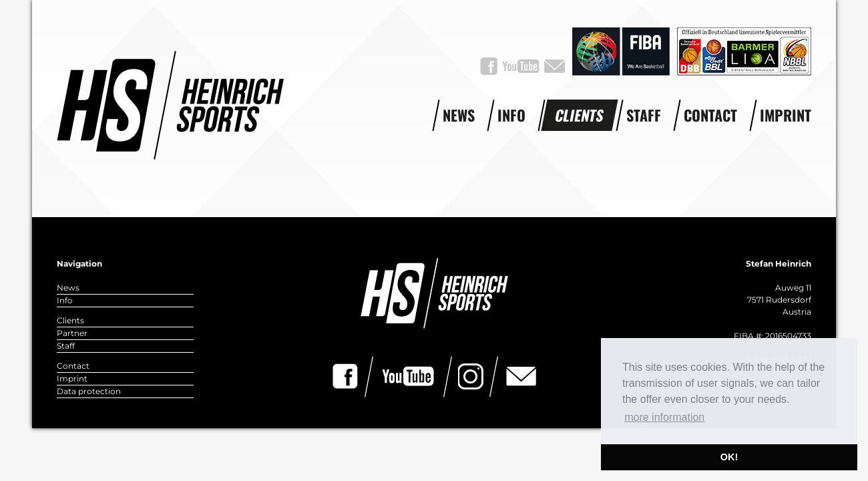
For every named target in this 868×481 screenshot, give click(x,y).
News (459, 115)
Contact (710, 115)
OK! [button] (729, 457)
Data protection (89, 391)
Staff (644, 115)
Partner (72, 333)
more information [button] (664, 417)
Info (511, 115)
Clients (580, 115)
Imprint (786, 115)
